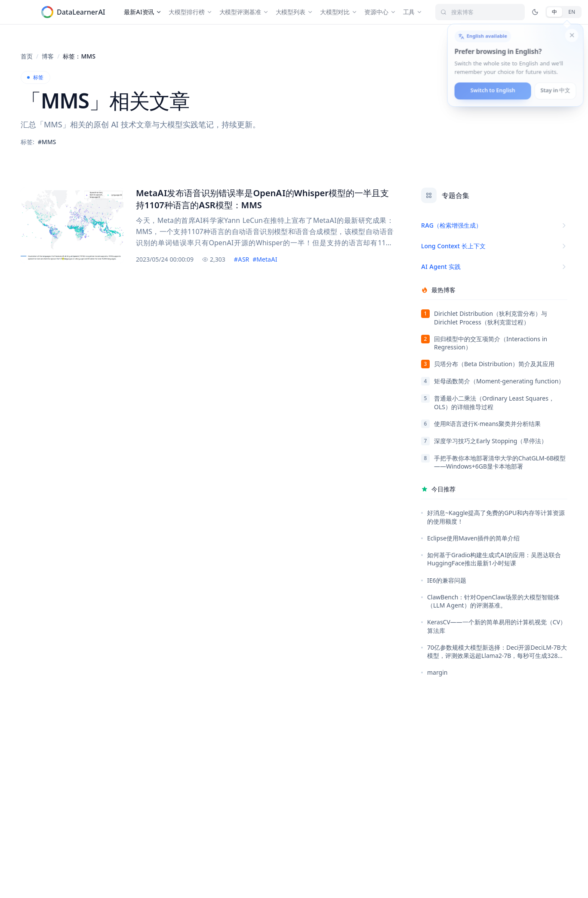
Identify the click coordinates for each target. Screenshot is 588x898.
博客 (48, 56)
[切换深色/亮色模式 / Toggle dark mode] (535, 12)
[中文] (554, 12)
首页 (27, 56)
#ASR (242, 259)
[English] (572, 12)
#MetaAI (265, 259)
